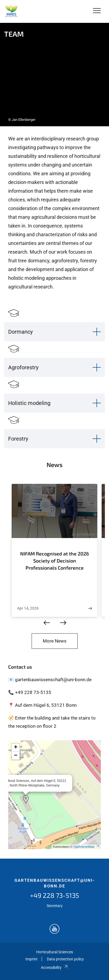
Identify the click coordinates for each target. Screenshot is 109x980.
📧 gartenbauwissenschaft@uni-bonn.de (50, 680)
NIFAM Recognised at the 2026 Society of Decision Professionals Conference (55, 560)
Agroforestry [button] (23, 367)
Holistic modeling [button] (29, 403)
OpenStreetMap (86, 847)
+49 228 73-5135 (55, 895)
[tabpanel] (55, 75)
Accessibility (54, 967)
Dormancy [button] (20, 332)
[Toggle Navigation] (97, 11)
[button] (26, 799)
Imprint (31, 959)
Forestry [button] (18, 439)
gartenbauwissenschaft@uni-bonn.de (55, 883)
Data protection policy (65, 959)
